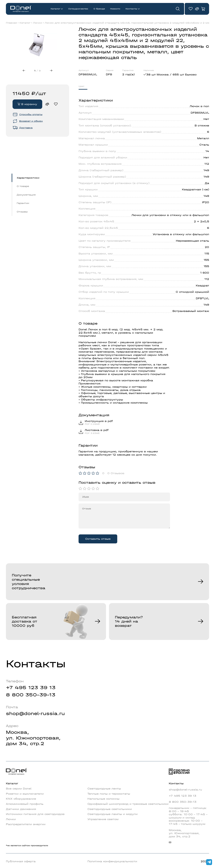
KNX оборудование (21, 799)
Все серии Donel (19, 789)
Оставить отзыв (98, 539)
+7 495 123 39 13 (31, 688)
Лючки (38, 23)
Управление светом (103, 819)
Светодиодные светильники (110, 809)
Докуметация (26, 195)
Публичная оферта (21, 861)
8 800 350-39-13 (31, 695)
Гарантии (23, 203)
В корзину (27, 104)
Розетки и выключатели (25, 794)
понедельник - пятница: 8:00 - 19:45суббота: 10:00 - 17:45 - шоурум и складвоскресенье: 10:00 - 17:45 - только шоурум (188, 816)
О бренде (99, 9)
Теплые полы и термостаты (109, 794)
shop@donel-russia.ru (35, 714)
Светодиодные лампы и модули (113, 814)
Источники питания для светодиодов (35, 814)
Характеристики (28, 178)
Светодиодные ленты (104, 789)
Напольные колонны (103, 799)
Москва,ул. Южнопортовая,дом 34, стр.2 (33, 738)
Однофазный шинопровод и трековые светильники (128, 804)
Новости (115, 9)
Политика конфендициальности (112, 861)
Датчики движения (21, 809)
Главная (11, 23)
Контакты (131, 9)
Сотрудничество (78, 9)
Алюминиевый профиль (25, 804)
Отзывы (22, 212)
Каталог (55, 9)
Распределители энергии (26, 824)
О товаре (23, 186)
